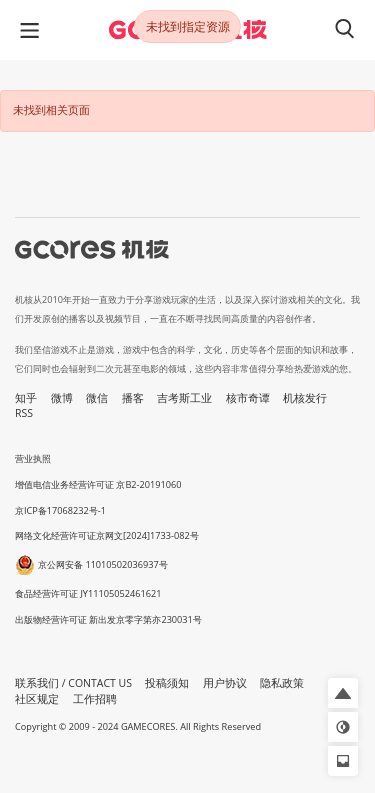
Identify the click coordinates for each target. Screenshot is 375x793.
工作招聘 (95, 699)
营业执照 (33, 458)
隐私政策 (282, 683)
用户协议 (225, 683)
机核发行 (305, 398)
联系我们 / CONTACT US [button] (73, 683)
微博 (62, 398)
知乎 (26, 398)
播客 (133, 398)
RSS (24, 413)
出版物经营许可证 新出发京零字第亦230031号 (108, 619)
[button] (343, 693)
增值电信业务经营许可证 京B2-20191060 (98, 484)
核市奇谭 (248, 398)
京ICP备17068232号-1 (60, 510)
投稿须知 (167, 683)
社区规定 (37, 699)
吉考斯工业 (184, 398)
